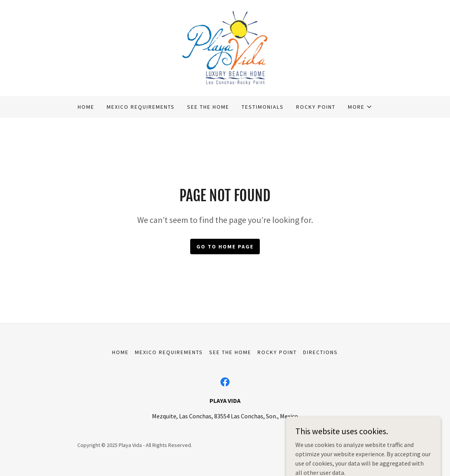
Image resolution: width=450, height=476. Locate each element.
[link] (225, 47)
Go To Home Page (225, 247)
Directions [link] (320, 352)
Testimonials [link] (263, 107)
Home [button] (120, 352)
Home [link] (86, 107)
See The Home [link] (208, 107)
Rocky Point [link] (316, 107)
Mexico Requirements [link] (141, 107)
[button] (360, 107)
